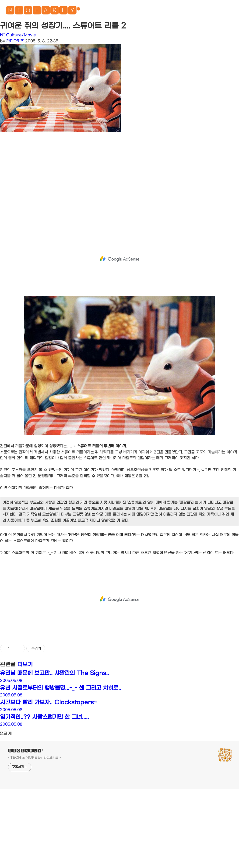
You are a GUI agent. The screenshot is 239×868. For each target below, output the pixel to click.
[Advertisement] (119, 182)
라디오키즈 (15, 41)
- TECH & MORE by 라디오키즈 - (34, 758)
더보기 (25, 665)
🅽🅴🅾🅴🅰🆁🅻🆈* (43, 12)
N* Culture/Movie (18, 35)
